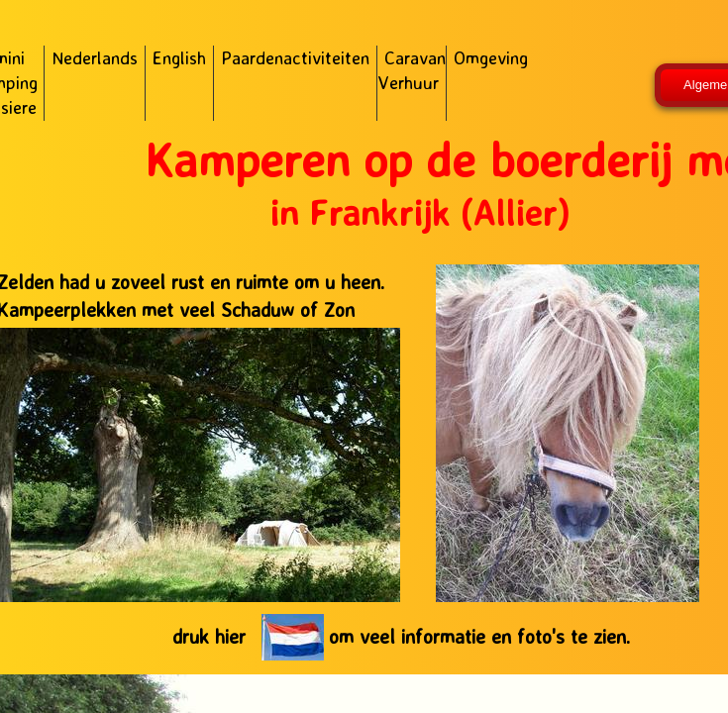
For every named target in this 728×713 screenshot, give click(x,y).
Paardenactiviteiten (295, 57)
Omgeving (491, 57)
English (179, 57)
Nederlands (95, 57)
